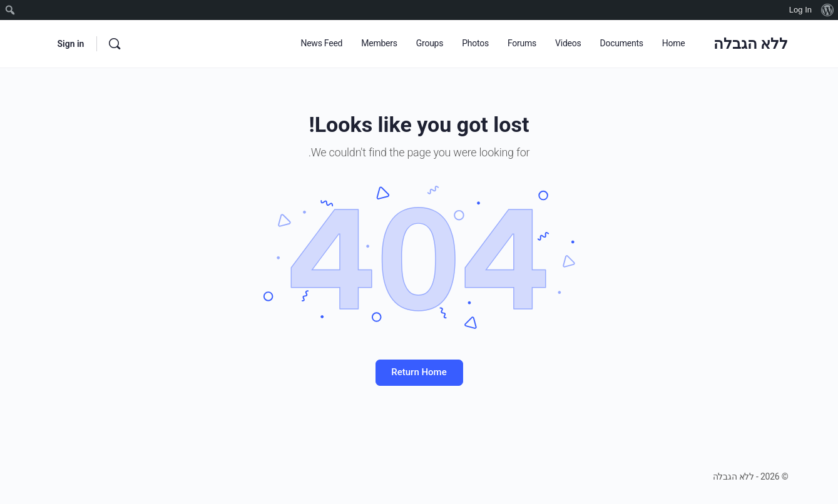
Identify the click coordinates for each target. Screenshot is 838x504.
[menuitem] (827, 10)
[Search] (115, 44)
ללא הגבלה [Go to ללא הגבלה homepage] (751, 44)
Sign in (71, 44)
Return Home (419, 372)
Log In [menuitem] (800, 10)
